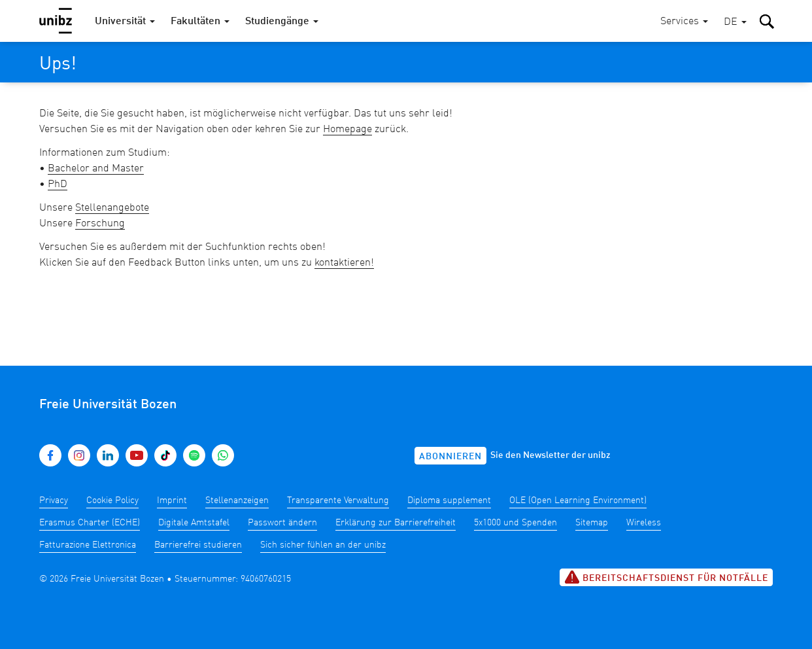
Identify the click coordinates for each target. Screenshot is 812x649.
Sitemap (592, 523)
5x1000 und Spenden (516, 523)
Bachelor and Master (96, 169)
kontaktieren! (344, 263)
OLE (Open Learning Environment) (578, 500)
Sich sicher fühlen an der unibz (323, 545)
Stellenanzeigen (237, 500)
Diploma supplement (449, 500)
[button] (735, 23)
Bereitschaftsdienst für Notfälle (666, 577)
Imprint (172, 500)
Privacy (54, 500)
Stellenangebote (112, 208)
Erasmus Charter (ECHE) (90, 523)
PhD (58, 184)
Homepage (347, 130)
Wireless (644, 523)
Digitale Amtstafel (194, 523)
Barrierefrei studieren (198, 545)
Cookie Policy (112, 500)
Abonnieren (450, 457)
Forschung (100, 224)
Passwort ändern (282, 523)
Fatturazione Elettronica (88, 545)
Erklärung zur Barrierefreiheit (396, 523)
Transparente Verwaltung (338, 500)
